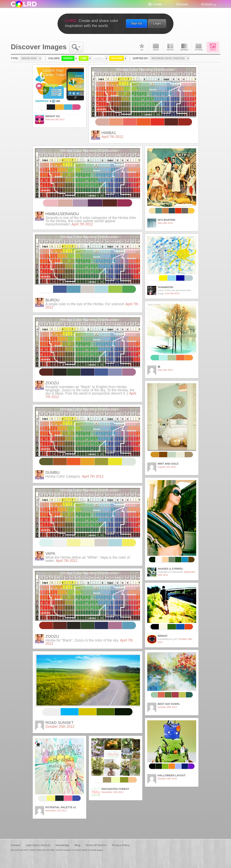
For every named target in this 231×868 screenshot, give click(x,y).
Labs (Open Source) (38, 845)
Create (157, 4)
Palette (170, 47)
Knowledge (63, 845)
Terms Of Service (96, 845)
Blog (77, 845)
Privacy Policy (121, 845)
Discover (182, 4)
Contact (16, 845)
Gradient (184, 47)
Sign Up (137, 23)
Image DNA (213, 47)
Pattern (199, 47)
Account (207, 4)
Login (157, 23)
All (142, 47)
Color (156, 47)
